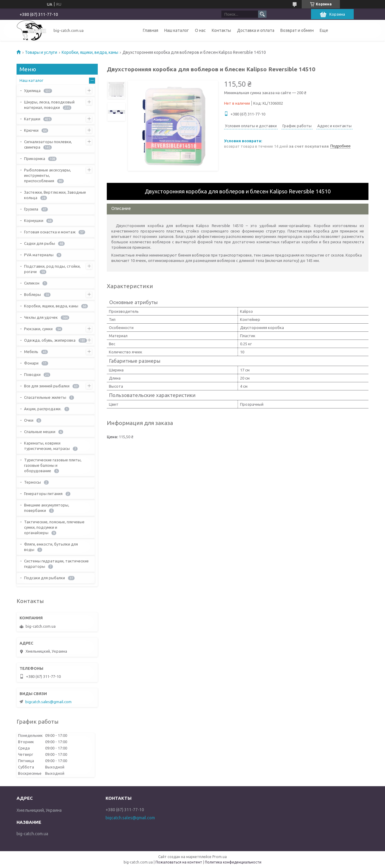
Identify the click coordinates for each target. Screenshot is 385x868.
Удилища (32, 91)
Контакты (221, 30)
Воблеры (32, 294)
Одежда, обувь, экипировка (50, 340)
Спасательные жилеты (45, 397)
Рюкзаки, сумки (38, 329)
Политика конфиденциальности (233, 862)
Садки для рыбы (40, 243)
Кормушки (34, 220)
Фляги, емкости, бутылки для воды (51, 547)
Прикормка (35, 159)
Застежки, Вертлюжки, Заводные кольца (55, 195)
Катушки (32, 119)
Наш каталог (177, 30)
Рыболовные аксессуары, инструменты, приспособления (48, 175)
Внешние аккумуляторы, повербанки (47, 508)
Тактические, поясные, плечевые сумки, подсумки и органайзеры (54, 527)
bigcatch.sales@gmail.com (48, 702)
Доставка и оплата (256, 30)
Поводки (32, 374)
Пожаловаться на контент (179, 862)
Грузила (31, 209)
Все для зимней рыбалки (47, 386)
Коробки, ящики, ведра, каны (90, 52)
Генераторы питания (43, 494)
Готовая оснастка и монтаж (50, 232)
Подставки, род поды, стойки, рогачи (52, 269)
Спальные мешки (40, 432)
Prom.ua (220, 857)
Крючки (31, 130)
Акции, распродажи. (43, 409)
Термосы (32, 482)
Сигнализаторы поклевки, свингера (48, 144)
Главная (151, 30)
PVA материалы (39, 255)
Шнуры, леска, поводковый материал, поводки (49, 105)
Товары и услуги (41, 52)
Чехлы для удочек (41, 317)
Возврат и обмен (297, 30)
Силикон (32, 283)
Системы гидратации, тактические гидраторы (56, 564)
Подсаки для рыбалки (45, 578)
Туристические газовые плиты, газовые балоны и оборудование (53, 465)
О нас (200, 30)
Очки (29, 420)
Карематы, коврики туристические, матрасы (47, 446)
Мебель (31, 352)
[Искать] (262, 14)
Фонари (31, 363)
